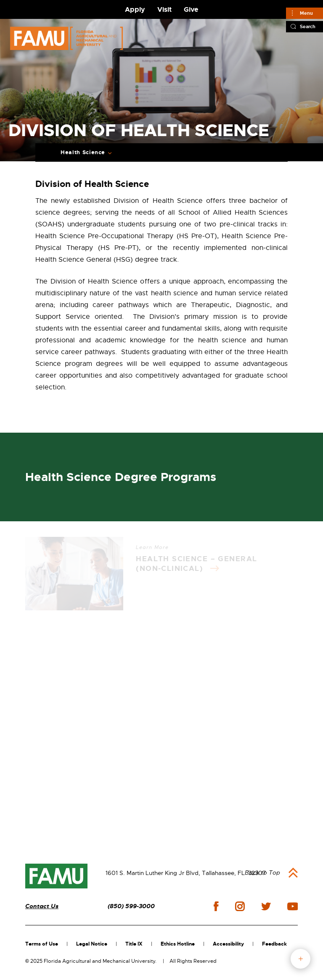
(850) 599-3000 (131, 906)
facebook (216, 906)
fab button (300, 959)
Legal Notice (92, 944)
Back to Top (262, 872)
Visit (164, 9)
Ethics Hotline (178, 944)
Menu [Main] (306, 13)
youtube (293, 906)
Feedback (274, 944)
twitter (266, 906)
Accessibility (228, 944)
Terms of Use (42, 944)
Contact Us (42, 906)
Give (191, 9)
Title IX (134, 944)
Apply (135, 9)
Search (308, 26)
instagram (240, 906)
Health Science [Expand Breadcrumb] (83, 152)
